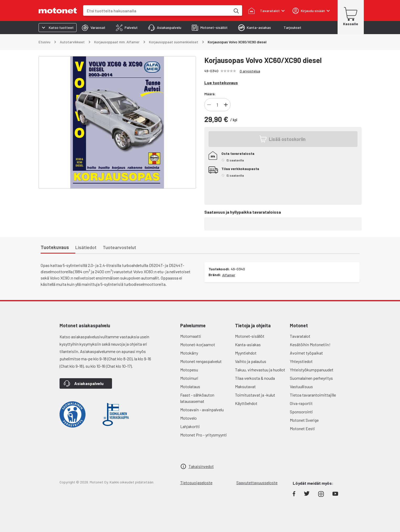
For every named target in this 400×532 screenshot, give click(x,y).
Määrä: (210, 94)
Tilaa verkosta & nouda (255, 378)
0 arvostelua (250, 71)
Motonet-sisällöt (250, 336)
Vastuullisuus (301, 386)
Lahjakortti (190, 426)
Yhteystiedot (301, 361)
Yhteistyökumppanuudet (312, 370)
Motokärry (189, 353)
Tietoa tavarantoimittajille (313, 395)
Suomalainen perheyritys (311, 378)
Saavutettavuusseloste (257, 483)
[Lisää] (226, 105)
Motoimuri (189, 378)
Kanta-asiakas (248, 344)
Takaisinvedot (201, 466)
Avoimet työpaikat (306, 353)
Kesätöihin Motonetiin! (310, 344)
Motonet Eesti (302, 428)
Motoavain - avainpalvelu (202, 410)
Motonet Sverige (304, 420)
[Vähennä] (209, 105)
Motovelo (188, 418)
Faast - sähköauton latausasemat (197, 398)
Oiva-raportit (301, 403)
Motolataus (190, 386)
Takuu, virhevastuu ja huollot (260, 370)
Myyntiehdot (246, 353)
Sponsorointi (301, 412)
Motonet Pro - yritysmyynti (204, 435)
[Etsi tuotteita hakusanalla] (236, 10)
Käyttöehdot (246, 403)
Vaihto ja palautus (251, 361)
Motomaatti (191, 336)
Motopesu (189, 370)
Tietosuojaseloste (196, 483)
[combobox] (157, 11)
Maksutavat (245, 386)
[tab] (94, 28)
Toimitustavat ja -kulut (255, 395)
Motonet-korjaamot (198, 344)
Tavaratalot (300, 336)
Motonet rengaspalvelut (201, 361)
